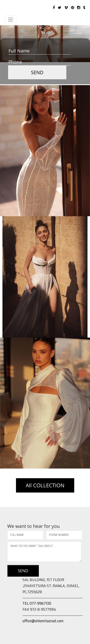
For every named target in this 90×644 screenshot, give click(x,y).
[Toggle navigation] (11, 20)
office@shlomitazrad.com (43, 621)
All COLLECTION (45, 485)
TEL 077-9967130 (37, 603)
